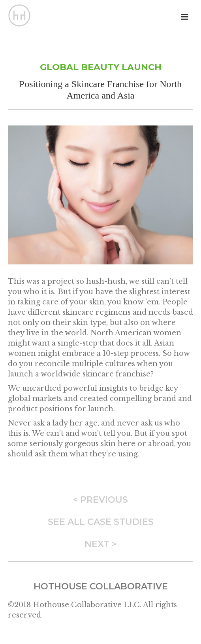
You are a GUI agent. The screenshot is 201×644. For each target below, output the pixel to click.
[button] (184, 17)
